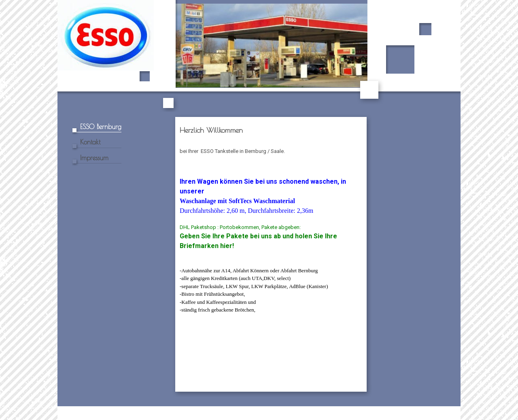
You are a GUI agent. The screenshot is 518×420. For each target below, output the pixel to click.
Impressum (94, 158)
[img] (259, 56)
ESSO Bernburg (101, 127)
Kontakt (90, 142)
